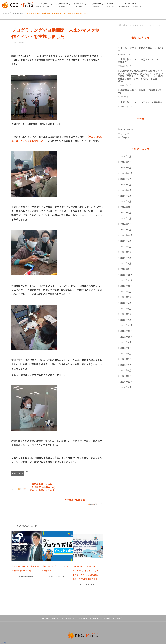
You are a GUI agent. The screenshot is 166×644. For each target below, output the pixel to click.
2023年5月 (126, 252)
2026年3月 (126, 162)
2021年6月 (126, 354)
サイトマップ (35, 631)
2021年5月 (126, 359)
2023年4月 (126, 258)
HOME (46, 603)
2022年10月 (127, 286)
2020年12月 (127, 382)
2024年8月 (126, 213)
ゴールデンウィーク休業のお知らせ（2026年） (140, 49)
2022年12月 (127, 275)
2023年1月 (126, 269)
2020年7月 (126, 387)
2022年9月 (126, 292)
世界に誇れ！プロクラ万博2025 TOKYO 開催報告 (140, 61)
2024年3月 (126, 224)
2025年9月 (126, 179)
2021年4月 (126, 365)
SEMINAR (79, 5)
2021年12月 (127, 325)
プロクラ (125, 138)
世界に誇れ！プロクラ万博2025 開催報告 (142, 102)
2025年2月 (126, 196)
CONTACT (131, 5)
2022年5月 (126, 314)
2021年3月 (126, 371)
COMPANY (96, 5)
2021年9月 (126, 342)
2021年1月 (126, 376)
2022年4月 (126, 320)
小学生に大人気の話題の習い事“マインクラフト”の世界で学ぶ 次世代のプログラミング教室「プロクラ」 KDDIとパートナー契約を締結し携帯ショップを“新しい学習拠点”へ (140, 76)
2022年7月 (126, 303)
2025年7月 (126, 185)
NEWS (110, 5)
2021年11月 (127, 331)
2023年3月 (126, 263)
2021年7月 (126, 348)
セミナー (125, 133)
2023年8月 (126, 241)
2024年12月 (127, 207)
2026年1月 (126, 168)
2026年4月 (126, 156)
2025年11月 (127, 173)
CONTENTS (62, 5)
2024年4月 (126, 218)
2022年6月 (126, 309)
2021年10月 (127, 337)
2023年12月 (127, 235)
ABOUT (43, 5)
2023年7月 (126, 247)
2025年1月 (126, 201)
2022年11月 (127, 280)
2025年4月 (126, 190)
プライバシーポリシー (17, 631)
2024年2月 (126, 230)
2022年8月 (126, 297)
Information (18, 473)
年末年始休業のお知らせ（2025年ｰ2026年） (140, 91)
